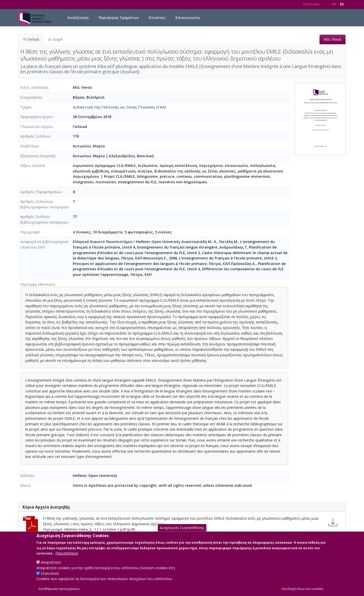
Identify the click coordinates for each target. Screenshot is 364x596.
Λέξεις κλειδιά (32, 165)
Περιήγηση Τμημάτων (119, 18)
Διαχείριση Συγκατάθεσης (182, 533)
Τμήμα (26, 107)
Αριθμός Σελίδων (35, 136)
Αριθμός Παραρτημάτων (41, 192)
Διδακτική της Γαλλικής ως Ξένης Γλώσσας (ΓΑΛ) (119, 107)
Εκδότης (27, 476)
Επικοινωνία (188, 18)
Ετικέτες (157, 18)
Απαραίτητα (51, 568)
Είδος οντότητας (34, 87)
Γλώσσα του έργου (36, 127)
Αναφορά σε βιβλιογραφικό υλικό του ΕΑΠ (44, 244)
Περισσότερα (67, 559)
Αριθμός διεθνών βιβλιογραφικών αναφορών (44, 219)
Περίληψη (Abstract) (38, 284)
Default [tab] (31, 39)
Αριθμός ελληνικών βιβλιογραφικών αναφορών (44, 204)
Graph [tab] (55, 39)
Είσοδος (312, 4)
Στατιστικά (50, 579)
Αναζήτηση (78, 18)
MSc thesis (333, 39)
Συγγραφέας (31, 97)
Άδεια (25, 485)
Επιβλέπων (30, 146)
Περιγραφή (30, 232)
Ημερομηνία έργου (36, 117)
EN (334, 4)
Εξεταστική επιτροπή (38, 156)
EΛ (342, 4)
